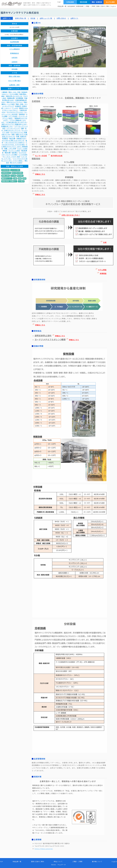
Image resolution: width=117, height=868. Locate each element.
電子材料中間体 (17, 173)
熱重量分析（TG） (7, 126)
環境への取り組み (15, 76)
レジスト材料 (15, 170)
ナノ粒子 (21, 181)
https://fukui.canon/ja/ (44, 849)
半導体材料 (5, 170)
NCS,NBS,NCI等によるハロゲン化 (13, 140)
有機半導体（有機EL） (9, 181)
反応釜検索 (71, 6)
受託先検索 (83, 2)
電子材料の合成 (55, 156)
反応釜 (33, 18)
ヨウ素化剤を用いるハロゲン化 (16, 122)
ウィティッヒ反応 (14, 151)
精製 (20, 178)
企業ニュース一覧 (46, 18)
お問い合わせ (61, 18)
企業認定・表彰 (14, 85)
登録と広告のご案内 (103, 6)
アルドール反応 (22, 149)
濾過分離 (8, 153)
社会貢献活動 (14, 42)
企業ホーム (7, 18)
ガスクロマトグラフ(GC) (15, 112)
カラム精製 (101, 270)
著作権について (97, 862)
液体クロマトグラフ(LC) (15, 102)
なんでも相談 (110, 2)
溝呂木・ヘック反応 (8, 104)
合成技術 (14, 62)
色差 (25, 102)
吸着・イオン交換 (10, 149)
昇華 (18, 136)
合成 (103, 242)
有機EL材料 (6, 176)
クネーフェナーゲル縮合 (10, 155)
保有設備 (14, 69)
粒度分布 (23, 136)
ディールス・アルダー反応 (11, 157)
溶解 (22, 128)
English (113, 6)
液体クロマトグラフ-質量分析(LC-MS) (14, 124)
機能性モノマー (7, 178)
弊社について (58, 862)
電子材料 (20, 176)
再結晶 (5, 151)
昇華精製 (102, 274)
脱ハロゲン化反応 (16, 163)
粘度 (13, 134)
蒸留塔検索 (80, 6)
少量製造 (4, 92)
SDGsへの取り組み (14, 81)
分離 (15, 178)
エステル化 (22, 153)
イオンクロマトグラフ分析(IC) (14, 142)
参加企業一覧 (62, 6)
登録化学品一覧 (21, 18)
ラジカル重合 (14, 94)
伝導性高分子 (6, 173)
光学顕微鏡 (19, 98)
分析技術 (14, 58)
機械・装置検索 (97, 2)
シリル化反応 (23, 155)
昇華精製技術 (14, 53)
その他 (13, 176)
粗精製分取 (11, 98)
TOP (59, 2)
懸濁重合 (5, 138)
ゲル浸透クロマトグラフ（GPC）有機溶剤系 (14, 147)
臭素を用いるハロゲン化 (14, 96)
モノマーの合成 (40, 156)
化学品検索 (70, 2)
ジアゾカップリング (13, 128)
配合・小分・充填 (15, 92)
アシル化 (15, 108)
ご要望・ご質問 (90, 6)
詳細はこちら (39, 174)
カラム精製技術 (14, 49)
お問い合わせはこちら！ (69, 215)
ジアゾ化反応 (13, 116)
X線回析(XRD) (21, 138)
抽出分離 (12, 138)
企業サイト (74, 18)
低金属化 (15, 153)
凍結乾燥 (22, 114)
